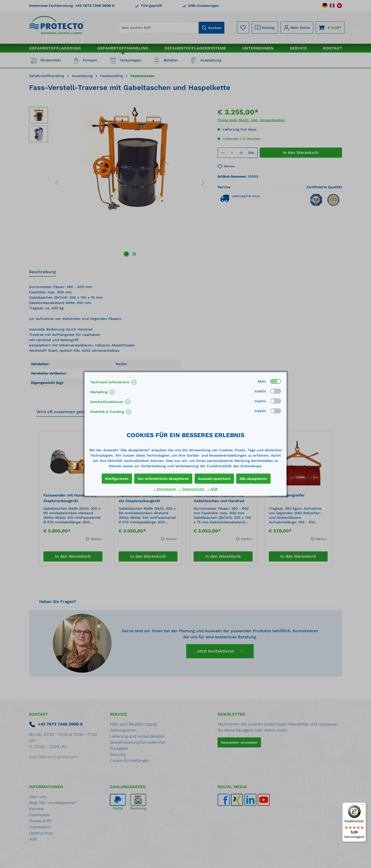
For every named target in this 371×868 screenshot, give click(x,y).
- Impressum (165, 489)
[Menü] (363, 806)
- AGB (213, 489)
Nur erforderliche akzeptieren (163, 479)
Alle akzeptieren (253, 479)
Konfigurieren (117, 479)
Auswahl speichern (214, 479)
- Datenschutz (192, 489)
